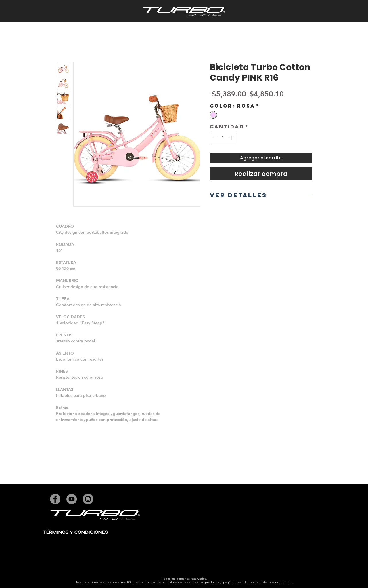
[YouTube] (72, 499)
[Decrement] (215, 138)
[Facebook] (55, 499)
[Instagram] (88, 499)
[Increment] (232, 138)
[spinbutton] (223, 138)
